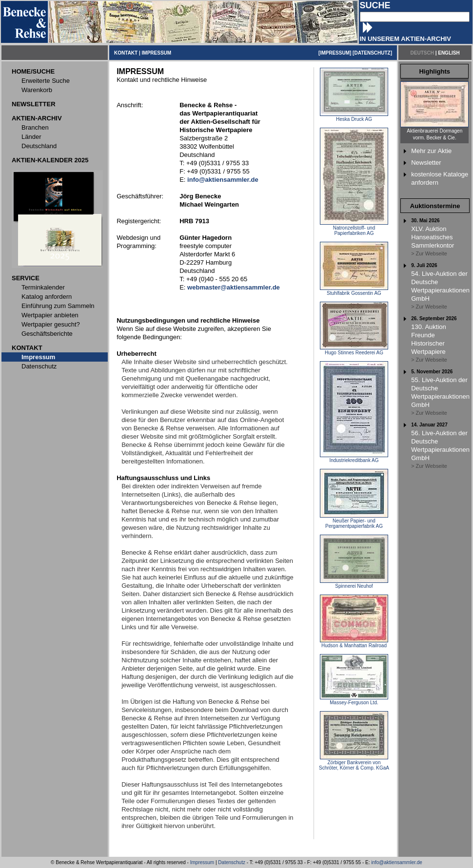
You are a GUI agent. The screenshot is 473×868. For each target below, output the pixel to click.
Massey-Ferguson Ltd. (354, 700)
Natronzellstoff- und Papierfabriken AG (354, 228)
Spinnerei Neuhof (354, 584)
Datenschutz (232, 862)
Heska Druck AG (354, 117)
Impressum (202, 862)
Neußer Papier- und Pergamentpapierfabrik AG (354, 521)
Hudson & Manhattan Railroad (354, 643)
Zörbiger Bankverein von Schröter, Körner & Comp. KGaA (354, 763)
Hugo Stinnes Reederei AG (354, 350)
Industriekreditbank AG (354, 458)
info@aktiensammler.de (397, 862)
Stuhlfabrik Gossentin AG (354, 291)
